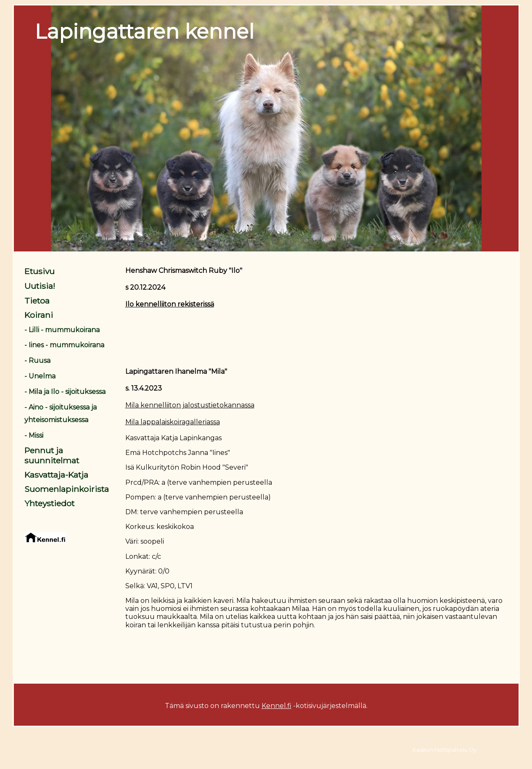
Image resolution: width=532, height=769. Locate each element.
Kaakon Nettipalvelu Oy (445, 750)
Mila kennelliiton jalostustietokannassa (190, 405)
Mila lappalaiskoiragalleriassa (173, 422)
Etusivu (40, 271)
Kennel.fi (277, 706)
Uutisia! (40, 286)
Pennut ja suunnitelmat (52, 455)
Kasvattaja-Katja (56, 475)
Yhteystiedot (49, 503)
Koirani (39, 315)
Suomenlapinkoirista (66, 489)
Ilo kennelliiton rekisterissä (170, 304)
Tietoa (37, 301)
